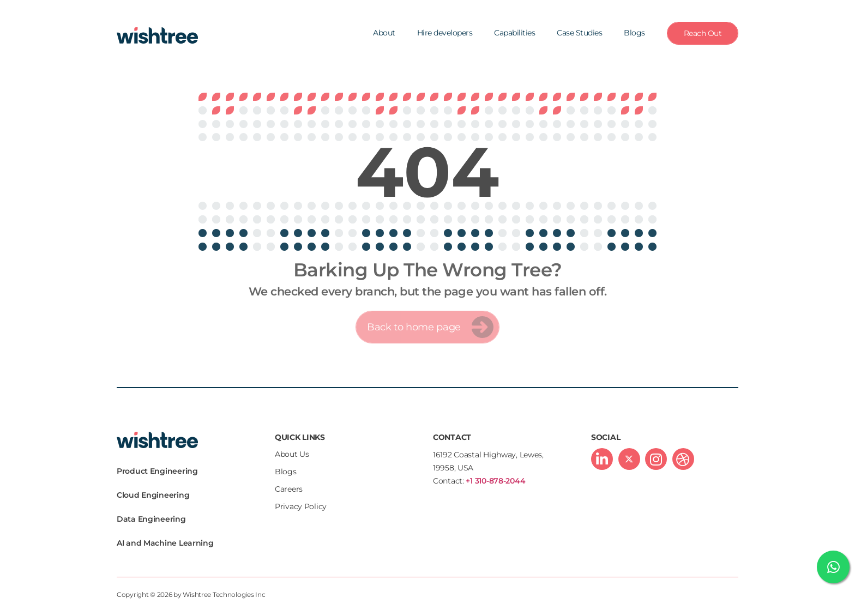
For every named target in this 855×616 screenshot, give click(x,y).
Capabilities (514, 33)
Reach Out (703, 33)
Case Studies (579, 33)
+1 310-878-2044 (495, 481)
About (384, 33)
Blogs (634, 33)
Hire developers (445, 33)
